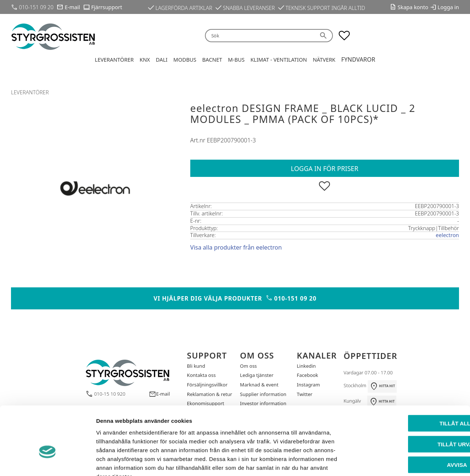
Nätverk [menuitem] (324, 60)
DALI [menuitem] (162, 60)
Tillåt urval (409, 400)
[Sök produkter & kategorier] (260, 36)
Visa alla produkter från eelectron (236, 247)
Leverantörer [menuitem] (114, 60)
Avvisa (409, 420)
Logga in (448, 7)
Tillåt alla (409, 379)
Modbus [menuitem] (185, 60)
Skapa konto (413, 7)
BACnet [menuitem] (212, 60)
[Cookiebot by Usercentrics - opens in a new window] (47, 462)
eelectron (447, 235)
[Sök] (324, 36)
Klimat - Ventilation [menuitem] (279, 60)
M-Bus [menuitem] (236, 60)
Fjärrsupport (107, 7)
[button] (344, 36)
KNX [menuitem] (145, 60)
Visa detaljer (398, 462)
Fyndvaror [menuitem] (358, 59)
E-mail (73, 7)
